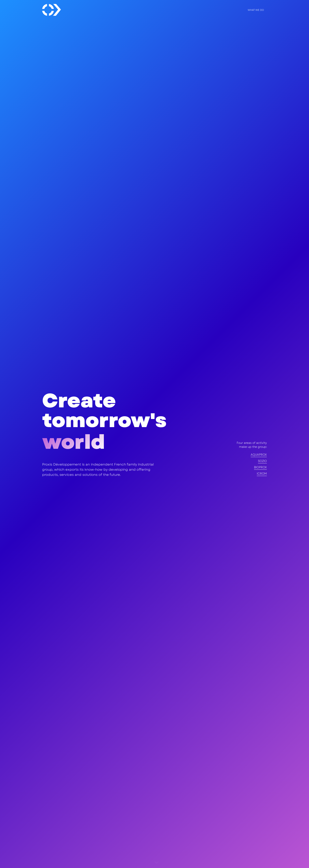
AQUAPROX (259, 455)
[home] (52, 10)
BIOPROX (260, 467)
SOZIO (262, 461)
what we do (256, 10)
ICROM (262, 474)
